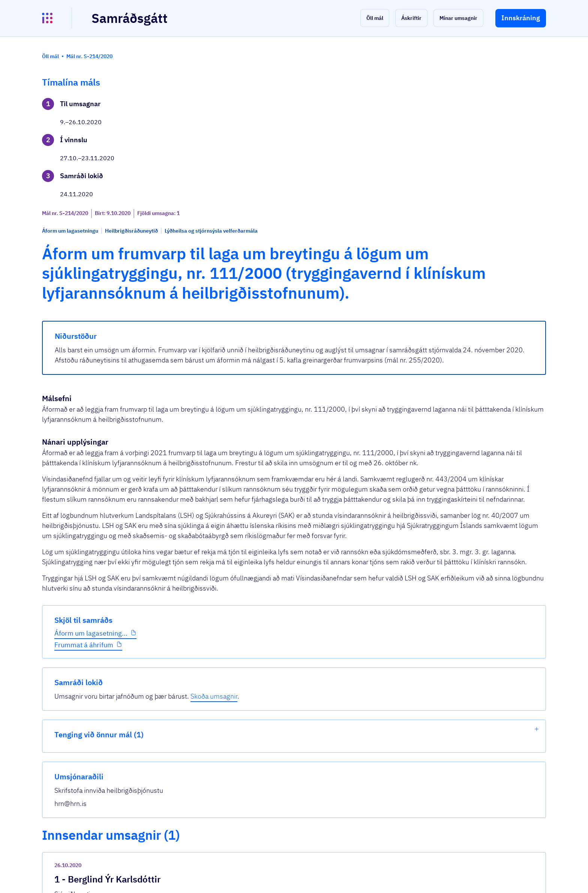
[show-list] (537, 147)
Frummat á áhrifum (84, 267)
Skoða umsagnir (508, 114)
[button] (375, 18)
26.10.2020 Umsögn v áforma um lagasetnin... (254, 790)
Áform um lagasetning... (91, 255)
